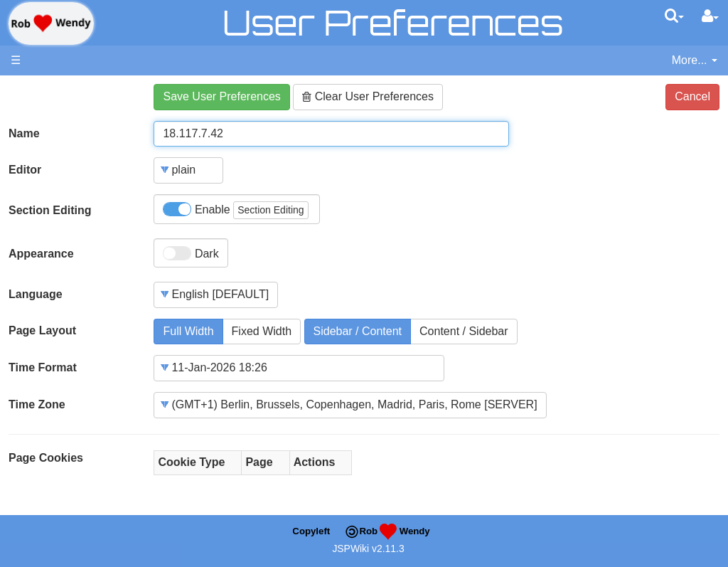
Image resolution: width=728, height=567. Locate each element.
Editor (25, 170)
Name (24, 133)
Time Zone (37, 404)
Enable (235, 210)
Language (36, 294)
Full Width (188, 331)
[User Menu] (710, 16)
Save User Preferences (221, 96)
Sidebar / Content (358, 331)
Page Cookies (46, 458)
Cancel (692, 96)
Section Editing (50, 210)
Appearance (41, 254)
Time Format (43, 367)
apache (51, 23)
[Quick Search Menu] (674, 16)
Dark (191, 253)
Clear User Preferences (368, 96)
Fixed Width (262, 331)
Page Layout (42, 330)
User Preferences (393, 22)
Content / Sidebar (464, 331)
